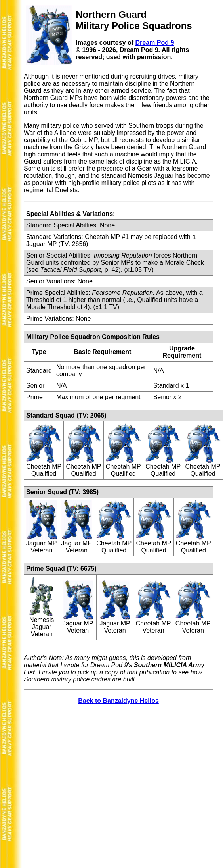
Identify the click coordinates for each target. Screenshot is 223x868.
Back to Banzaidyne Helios (118, 701)
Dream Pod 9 (155, 43)
